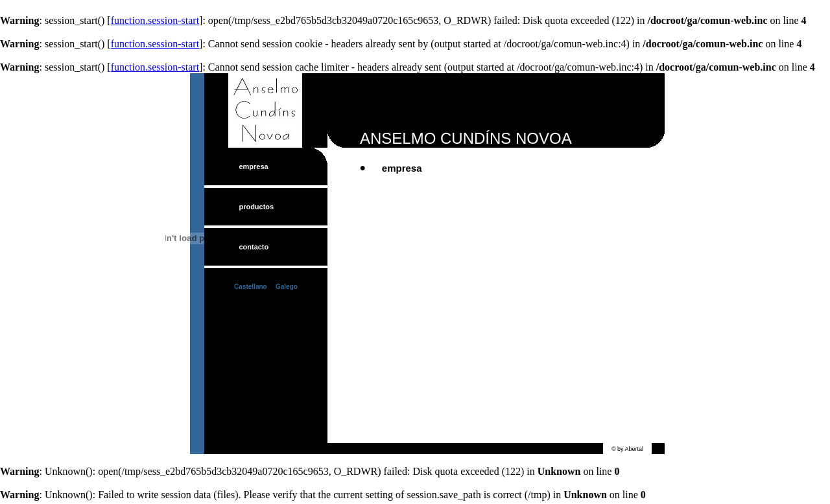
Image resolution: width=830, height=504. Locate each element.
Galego (287, 287)
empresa (253, 166)
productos (256, 207)
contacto (254, 247)
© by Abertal (627, 449)
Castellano (251, 287)
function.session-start (155, 20)
